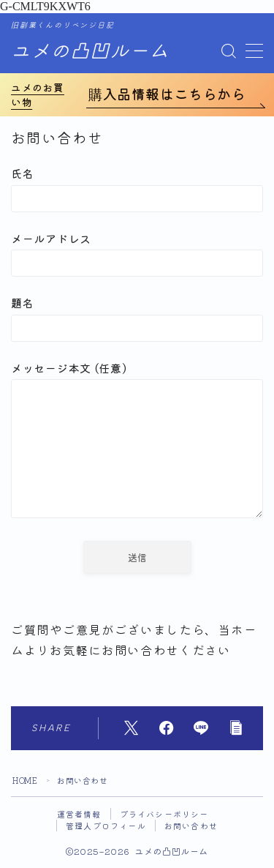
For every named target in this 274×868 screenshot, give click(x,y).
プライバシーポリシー (164, 814)
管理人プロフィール (106, 826)
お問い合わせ (191, 826)
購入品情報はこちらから (167, 93)
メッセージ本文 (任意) (137, 442)
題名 (137, 318)
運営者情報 (79, 814)
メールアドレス (137, 254)
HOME (25, 780)
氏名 (137, 188)
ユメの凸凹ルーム (90, 52)
